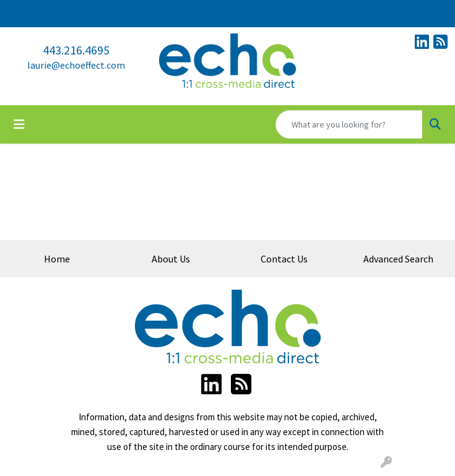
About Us (171, 259)
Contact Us (284, 259)
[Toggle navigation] (19, 124)
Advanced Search (398, 259)
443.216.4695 (76, 50)
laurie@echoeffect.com (76, 65)
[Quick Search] (349, 124)
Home (57, 259)
